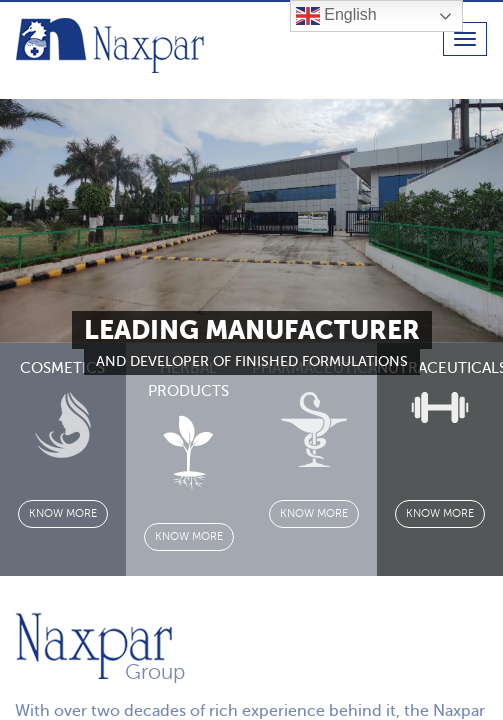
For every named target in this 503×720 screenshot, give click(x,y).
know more (63, 513)
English (336, 16)
